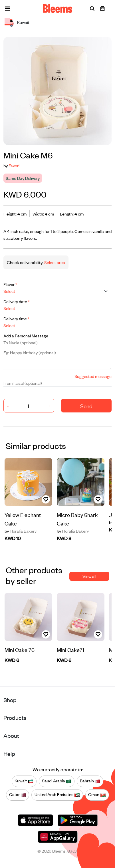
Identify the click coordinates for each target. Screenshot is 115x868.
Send (86, 406)
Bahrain (90, 781)
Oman (97, 795)
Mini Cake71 (70, 650)
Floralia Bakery (21, 531)
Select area (54, 262)
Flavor (10, 284)
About (11, 735)
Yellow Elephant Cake (23, 519)
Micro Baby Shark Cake (77, 519)
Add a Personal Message (26, 336)
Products (15, 717)
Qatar (18, 795)
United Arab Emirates (57, 795)
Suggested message (93, 376)
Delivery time (16, 318)
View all (89, 576)
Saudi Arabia (57, 781)
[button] (7, 9)
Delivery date (17, 301)
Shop (10, 700)
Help (9, 753)
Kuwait (24, 781)
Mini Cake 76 (20, 650)
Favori (14, 165)
